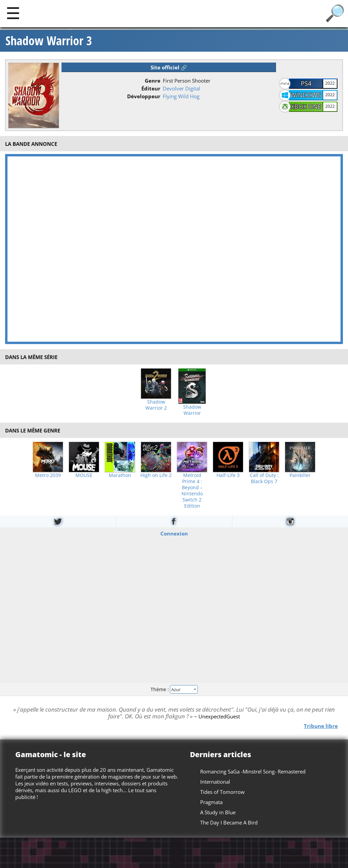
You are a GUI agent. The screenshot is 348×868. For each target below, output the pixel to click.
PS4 (306, 83)
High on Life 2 (156, 475)
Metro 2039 (48, 475)
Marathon (120, 475)
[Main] (13, 13)
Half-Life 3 (228, 475)
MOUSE (84, 475)
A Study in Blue (218, 812)
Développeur (144, 96)
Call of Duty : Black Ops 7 (264, 478)
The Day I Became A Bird (229, 822)
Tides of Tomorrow (222, 792)
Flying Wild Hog (181, 96)
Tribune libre (321, 726)
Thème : (174, 689)
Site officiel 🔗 (169, 67)
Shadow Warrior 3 (49, 41)
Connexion (174, 533)
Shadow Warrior (192, 410)
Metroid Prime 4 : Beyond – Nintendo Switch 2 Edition (192, 491)
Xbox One (306, 106)
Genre (153, 81)
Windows (306, 95)
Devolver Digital (181, 88)
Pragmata (211, 802)
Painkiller (300, 475)
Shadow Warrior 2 (156, 405)
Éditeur (151, 88)
